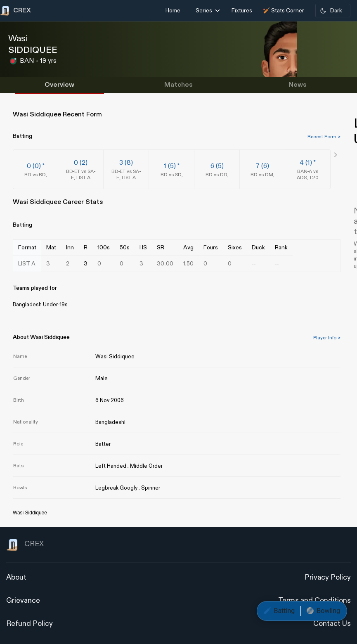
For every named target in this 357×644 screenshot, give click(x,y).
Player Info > (327, 338)
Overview (59, 85)
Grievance (23, 600)
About (16, 577)
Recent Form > (324, 137)
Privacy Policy (328, 577)
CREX (25, 545)
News (298, 85)
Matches (178, 85)
